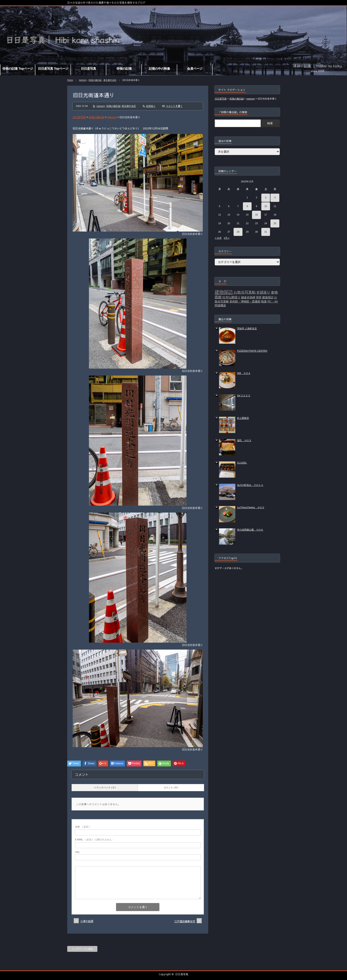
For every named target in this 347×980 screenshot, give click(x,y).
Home (70, 80)
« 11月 (218, 238)
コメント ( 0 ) (171, 787)
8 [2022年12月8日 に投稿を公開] (247, 206)
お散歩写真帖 (245, 292)
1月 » (227, 238)
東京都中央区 (110, 80)
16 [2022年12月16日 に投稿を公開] (256, 215)
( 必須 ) (82, 827)
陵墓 (264, 301)
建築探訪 (268, 297)
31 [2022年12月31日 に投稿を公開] (266, 232)
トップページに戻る (82, 949)
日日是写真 (182, 974)
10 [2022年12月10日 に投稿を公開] (266, 206)
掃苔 (259, 297)
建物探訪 (224, 292)
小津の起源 (87, 921)
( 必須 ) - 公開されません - (94, 840)
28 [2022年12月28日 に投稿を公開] (238, 232)
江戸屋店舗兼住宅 (185, 921)
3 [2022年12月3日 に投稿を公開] (266, 198)
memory (83, 80)
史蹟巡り (151, 106)
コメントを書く (174, 106)
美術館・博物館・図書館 (245, 301)
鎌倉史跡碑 (248, 297)
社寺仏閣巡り (231, 297)
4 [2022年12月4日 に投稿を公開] (275, 198)
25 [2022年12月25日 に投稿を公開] (275, 223)
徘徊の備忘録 (95, 80)
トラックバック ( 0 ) (105, 787)
